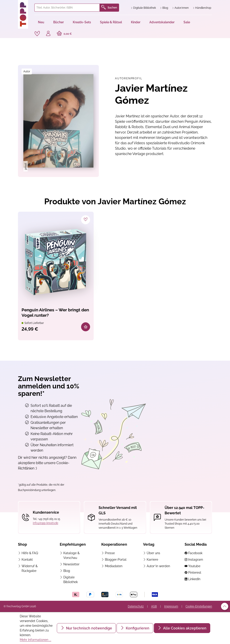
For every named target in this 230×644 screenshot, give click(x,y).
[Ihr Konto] (49, 34)
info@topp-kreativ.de (45, 523)
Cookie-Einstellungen (199, 606)
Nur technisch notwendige (89, 628)
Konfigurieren (137, 628)
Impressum (171, 606)
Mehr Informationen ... (35, 640)
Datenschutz (136, 606)
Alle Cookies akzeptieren (184, 628)
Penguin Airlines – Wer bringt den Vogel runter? (53, 313)
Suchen (109, 8)
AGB (154, 606)
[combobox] (67, 8)
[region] (58, 121)
